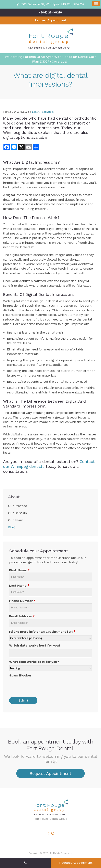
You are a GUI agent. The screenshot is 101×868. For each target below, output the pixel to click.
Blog (11, 527)
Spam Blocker (20, 675)
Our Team (16, 520)
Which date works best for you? (35, 645)
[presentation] (36, 686)
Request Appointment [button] (50, 20)
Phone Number (22, 601)
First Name (19, 570)
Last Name (19, 585)
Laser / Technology (43, 112)
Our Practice (17, 506)
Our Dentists (17, 513)
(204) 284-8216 (50, 12)
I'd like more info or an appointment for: (42, 632)
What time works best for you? (34, 662)
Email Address (22, 616)
